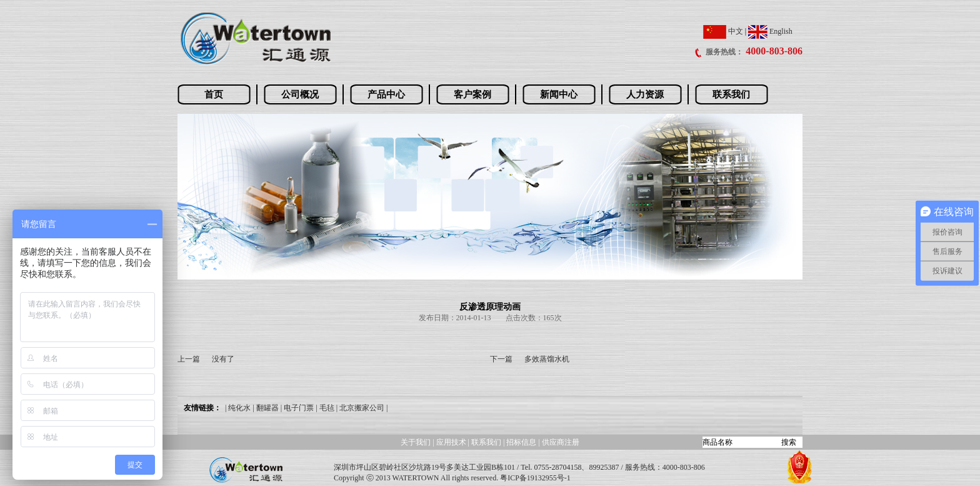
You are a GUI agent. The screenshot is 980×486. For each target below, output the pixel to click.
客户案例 (472, 94)
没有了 (223, 359)
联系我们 (731, 94)
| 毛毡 (325, 408)
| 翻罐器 (265, 408)
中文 (723, 31)
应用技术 (451, 442)
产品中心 (386, 94)
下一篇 (501, 359)
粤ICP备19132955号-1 (535, 478)
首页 (214, 94)
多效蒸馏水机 (547, 359)
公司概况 (300, 94)
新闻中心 (559, 94)
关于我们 (416, 442)
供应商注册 (561, 442)
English (770, 31)
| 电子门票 (297, 408)
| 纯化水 (238, 408)
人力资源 (645, 94)
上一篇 (189, 359)
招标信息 (522, 442)
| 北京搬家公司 (360, 408)
